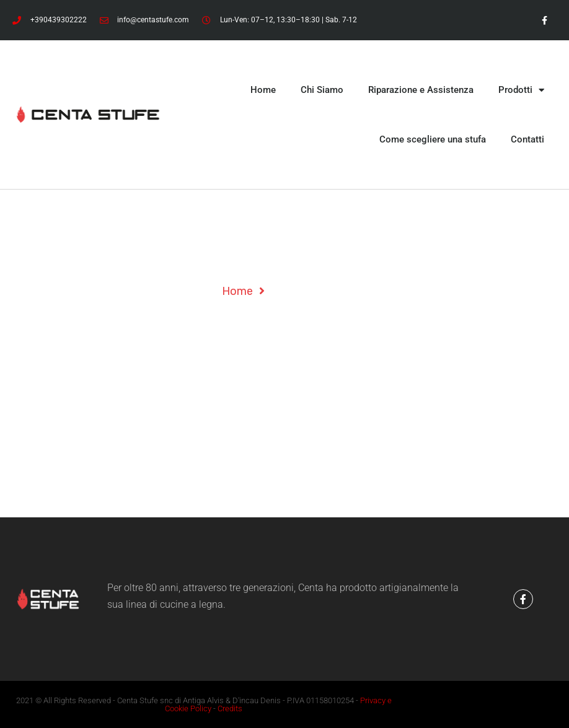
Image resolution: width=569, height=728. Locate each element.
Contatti (527, 139)
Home (263, 90)
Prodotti (521, 90)
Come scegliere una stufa (433, 139)
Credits (230, 708)
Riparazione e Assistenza (421, 90)
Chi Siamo (322, 90)
